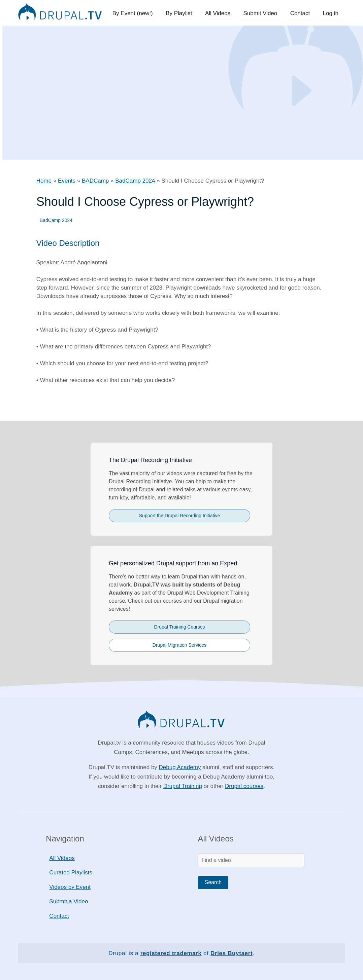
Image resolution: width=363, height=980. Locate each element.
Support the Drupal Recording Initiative (179, 516)
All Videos (220, 13)
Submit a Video (69, 901)
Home (44, 181)
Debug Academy (180, 767)
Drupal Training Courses (180, 627)
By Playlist (183, 13)
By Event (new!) (137, 13)
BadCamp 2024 (135, 181)
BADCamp (95, 181)
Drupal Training (183, 786)
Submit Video (262, 13)
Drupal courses (244, 786)
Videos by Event (70, 887)
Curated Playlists (71, 873)
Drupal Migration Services (179, 645)
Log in (331, 13)
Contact (301, 13)
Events (67, 181)
